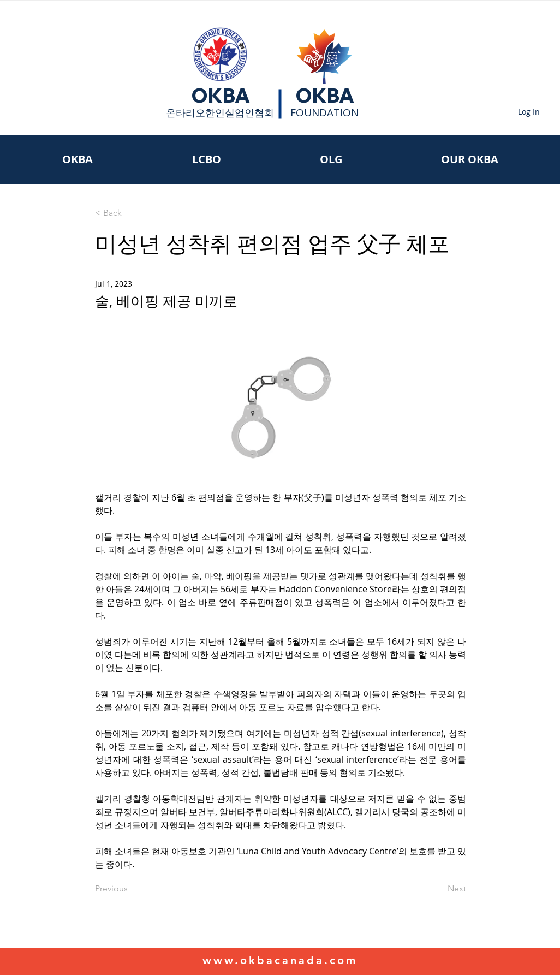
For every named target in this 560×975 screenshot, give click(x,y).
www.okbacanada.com (280, 960)
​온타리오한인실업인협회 (220, 112)
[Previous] (131, 889)
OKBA (221, 96)
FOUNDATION (324, 112)
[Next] (439, 889)
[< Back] (131, 213)
